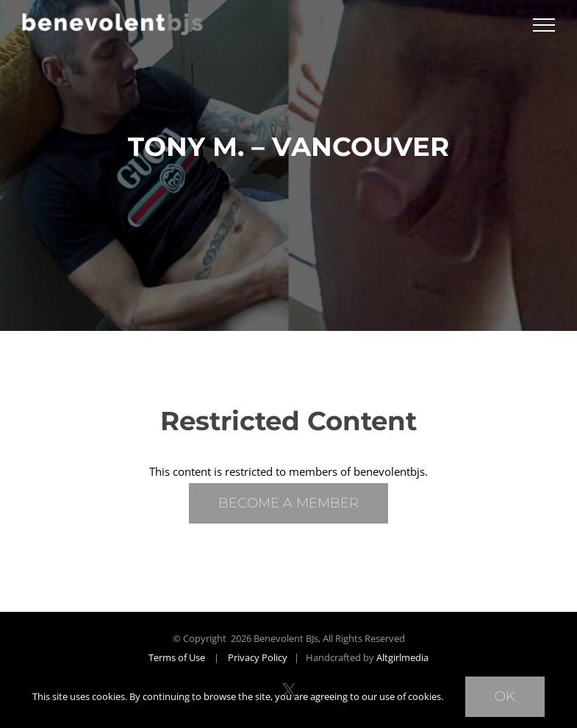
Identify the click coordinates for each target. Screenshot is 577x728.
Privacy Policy (258, 657)
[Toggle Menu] (544, 25)
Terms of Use (177, 657)
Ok (505, 696)
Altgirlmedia (402, 657)
